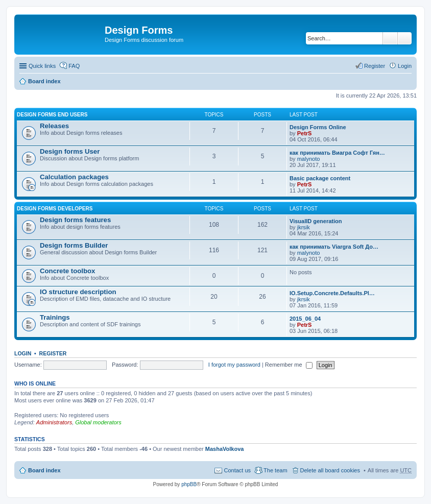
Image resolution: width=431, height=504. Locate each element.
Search (390, 38)
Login (23, 353)
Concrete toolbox (67, 271)
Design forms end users (52, 115)
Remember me (289, 365)
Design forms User (70, 151)
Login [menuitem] (405, 66)
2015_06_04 (305, 319)
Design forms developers (55, 209)
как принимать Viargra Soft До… (334, 247)
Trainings (55, 317)
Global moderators (98, 422)
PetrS (305, 133)
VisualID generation (316, 221)
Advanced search (405, 38)
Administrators (54, 422)
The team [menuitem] (275, 470)
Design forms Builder (74, 245)
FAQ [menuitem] (74, 66)
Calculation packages (74, 177)
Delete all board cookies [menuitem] (330, 470)
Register (53, 353)
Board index (44, 81)
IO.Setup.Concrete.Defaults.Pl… (332, 293)
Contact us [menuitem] (237, 470)
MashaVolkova (225, 449)
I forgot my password (234, 365)
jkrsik (304, 227)
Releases (54, 126)
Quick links (42, 66)
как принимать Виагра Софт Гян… (337, 153)
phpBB (189, 484)
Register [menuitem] (375, 66)
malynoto (309, 159)
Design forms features (75, 220)
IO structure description (78, 292)
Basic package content (320, 178)
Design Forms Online (318, 127)
